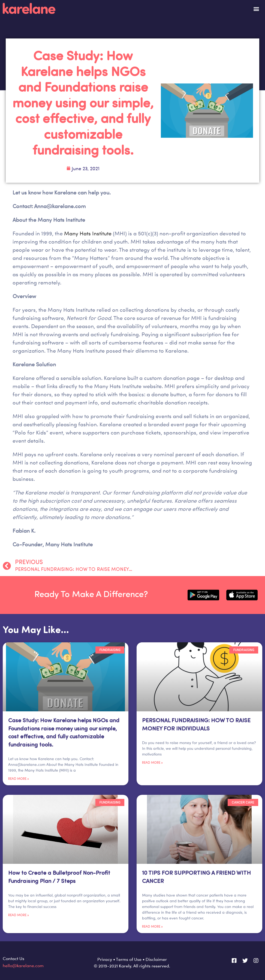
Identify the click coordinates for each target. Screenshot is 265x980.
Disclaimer (156, 959)
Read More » (19, 779)
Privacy (105, 959)
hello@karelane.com (23, 966)
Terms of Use (129, 959)
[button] (256, 9)
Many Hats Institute (88, 233)
